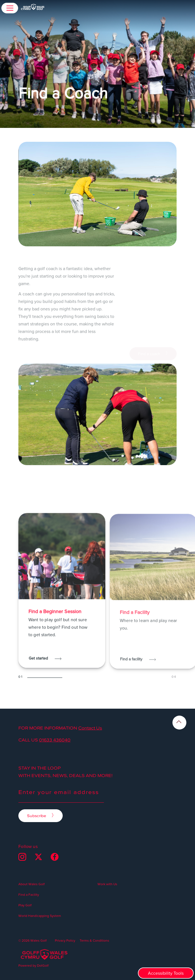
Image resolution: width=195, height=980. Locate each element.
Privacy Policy (65, 940)
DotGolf (43, 965)
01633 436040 (55, 740)
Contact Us (90, 728)
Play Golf (25, 905)
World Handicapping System (40, 916)
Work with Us (107, 884)
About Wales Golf (31, 884)
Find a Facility (29, 895)
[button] (10, 8)
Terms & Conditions (94, 940)
